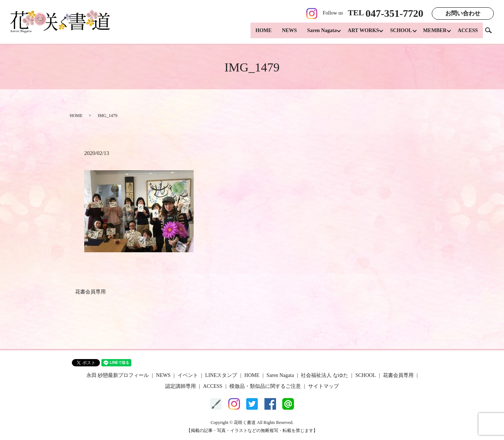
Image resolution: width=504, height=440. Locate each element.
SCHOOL (398, 33)
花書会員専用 (90, 292)
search (491, 33)
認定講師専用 (181, 386)
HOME (257, 33)
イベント (188, 375)
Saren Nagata (315, 33)
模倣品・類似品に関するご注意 (265, 386)
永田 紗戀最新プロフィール (118, 375)
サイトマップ (323, 386)
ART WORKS (358, 33)
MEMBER (433, 33)
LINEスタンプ (221, 375)
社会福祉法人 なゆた (325, 375)
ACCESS (468, 33)
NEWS (283, 33)
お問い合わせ (463, 13)
